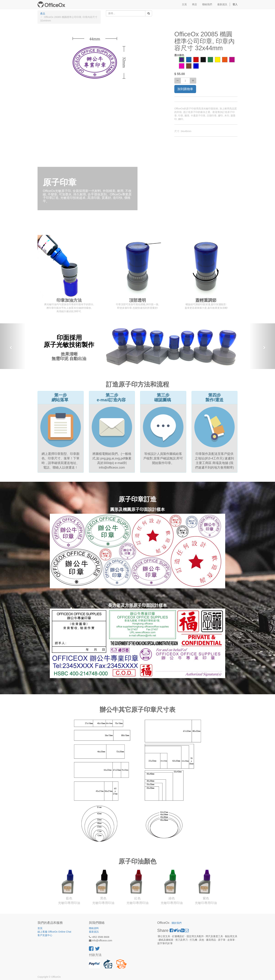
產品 (43, 14)
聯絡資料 (94, 928)
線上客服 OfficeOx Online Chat (54, 932)
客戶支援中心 (45, 935)
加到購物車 (185, 89)
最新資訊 (94, 932)
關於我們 (177, 923)
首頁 (40, 928)
